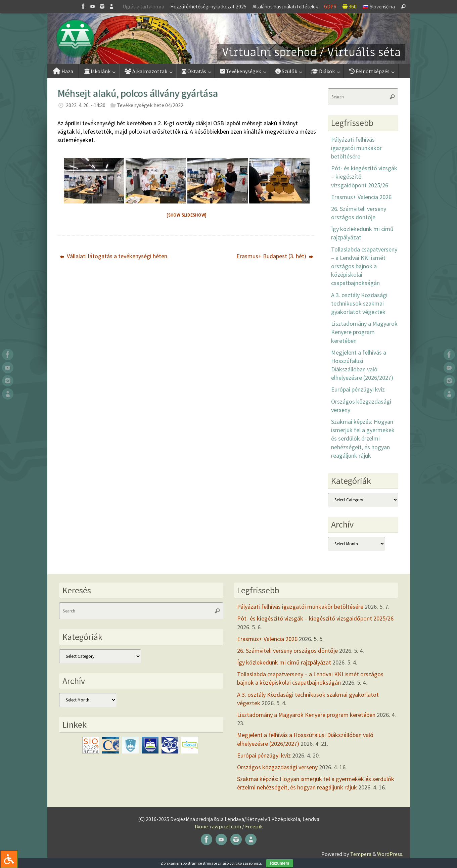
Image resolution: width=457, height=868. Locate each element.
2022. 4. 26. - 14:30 (86, 105)
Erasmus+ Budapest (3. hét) (275, 256)
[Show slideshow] (187, 215)
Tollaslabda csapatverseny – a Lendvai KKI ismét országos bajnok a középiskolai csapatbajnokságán (364, 266)
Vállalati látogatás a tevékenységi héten (113, 256)
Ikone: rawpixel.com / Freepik (229, 826)
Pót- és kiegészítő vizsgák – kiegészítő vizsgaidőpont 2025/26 (315, 618)
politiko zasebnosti (245, 863)
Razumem (280, 863)
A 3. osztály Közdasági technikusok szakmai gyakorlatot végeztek (359, 303)
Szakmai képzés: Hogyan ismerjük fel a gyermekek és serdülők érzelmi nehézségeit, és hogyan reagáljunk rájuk (363, 439)
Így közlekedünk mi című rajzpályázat (284, 662)
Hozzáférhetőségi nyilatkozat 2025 (208, 7)
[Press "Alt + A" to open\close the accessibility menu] (9, 859)
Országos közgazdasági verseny (277, 767)
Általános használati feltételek (285, 7)
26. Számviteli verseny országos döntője (287, 651)
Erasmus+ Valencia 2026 (361, 197)
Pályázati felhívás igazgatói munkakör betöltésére (356, 148)
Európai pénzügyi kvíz (358, 389)
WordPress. (390, 854)
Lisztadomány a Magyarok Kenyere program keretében (364, 332)
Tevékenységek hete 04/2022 (150, 105)
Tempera (361, 854)
